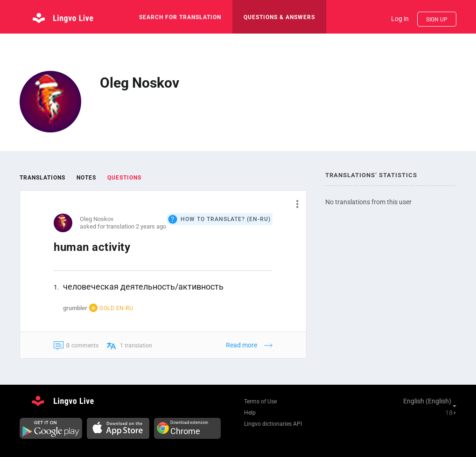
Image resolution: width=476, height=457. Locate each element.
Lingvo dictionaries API (273, 424)
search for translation (180, 17)
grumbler (75, 308)
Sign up (437, 20)
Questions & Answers (279, 17)
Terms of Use (260, 402)
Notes (86, 178)
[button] (294, 204)
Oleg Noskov (97, 219)
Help (250, 413)
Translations (42, 178)
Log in (400, 19)
